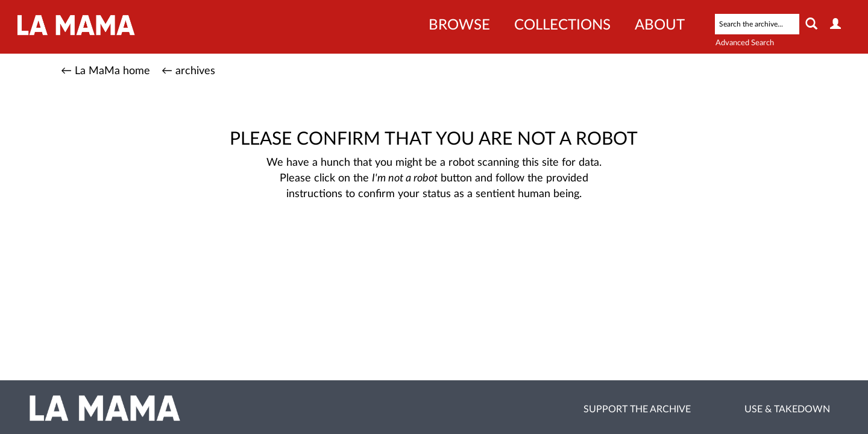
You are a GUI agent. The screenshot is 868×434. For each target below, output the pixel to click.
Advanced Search (745, 43)
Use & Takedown (787, 409)
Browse (459, 25)
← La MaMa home (105, 71)
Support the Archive (637, 409)
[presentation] (432, 240)
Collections (562, 25)
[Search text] (757, 24)
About (660, 25)
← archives (188, 71)
